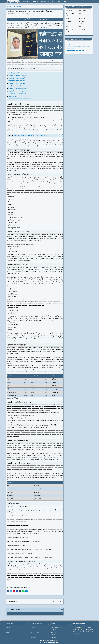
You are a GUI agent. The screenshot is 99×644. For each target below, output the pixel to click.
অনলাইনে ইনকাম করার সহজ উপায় (76, 51)
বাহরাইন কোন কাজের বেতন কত (17, 83)
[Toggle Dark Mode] (89, 2)
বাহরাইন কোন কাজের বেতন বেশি (17, 81)
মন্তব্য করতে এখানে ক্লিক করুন (35, 613)
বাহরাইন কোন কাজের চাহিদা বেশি (17, 78)
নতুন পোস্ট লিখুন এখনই (56, 628)
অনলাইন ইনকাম (54, 630)
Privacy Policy (35, 633)
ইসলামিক (8, 628)
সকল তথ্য (9, 630)
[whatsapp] (78, 2)
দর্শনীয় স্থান (53, 637)
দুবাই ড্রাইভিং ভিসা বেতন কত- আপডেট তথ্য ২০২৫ (35, 19)
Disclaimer (34, 637)
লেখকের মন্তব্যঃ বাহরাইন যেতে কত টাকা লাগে (20, 99)
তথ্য (81, 628)
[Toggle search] (92, 2)
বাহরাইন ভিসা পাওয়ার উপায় (16, 86)
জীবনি (8, 635)
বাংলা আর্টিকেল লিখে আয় (73, 43)
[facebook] (75, 2)
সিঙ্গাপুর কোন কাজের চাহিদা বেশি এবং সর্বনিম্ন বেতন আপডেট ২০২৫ (30, 136)
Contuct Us (34, 630)
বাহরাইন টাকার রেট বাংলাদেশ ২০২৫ (18, 94)
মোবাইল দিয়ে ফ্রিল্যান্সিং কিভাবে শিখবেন (77, 45)
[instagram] (80, 2)
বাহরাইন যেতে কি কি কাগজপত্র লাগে (18, 89)
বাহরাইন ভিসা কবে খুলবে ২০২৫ (16, 91)
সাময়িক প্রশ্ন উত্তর (13, 96)
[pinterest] (83, 2)
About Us (34, 628)
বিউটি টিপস (53, 635)
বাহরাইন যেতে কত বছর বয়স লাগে (17, 76)
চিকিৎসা (8, 633)
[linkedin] (86, 2)
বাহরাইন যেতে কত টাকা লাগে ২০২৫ (18, 73)
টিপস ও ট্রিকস (54, 633)
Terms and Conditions (37, 635)
